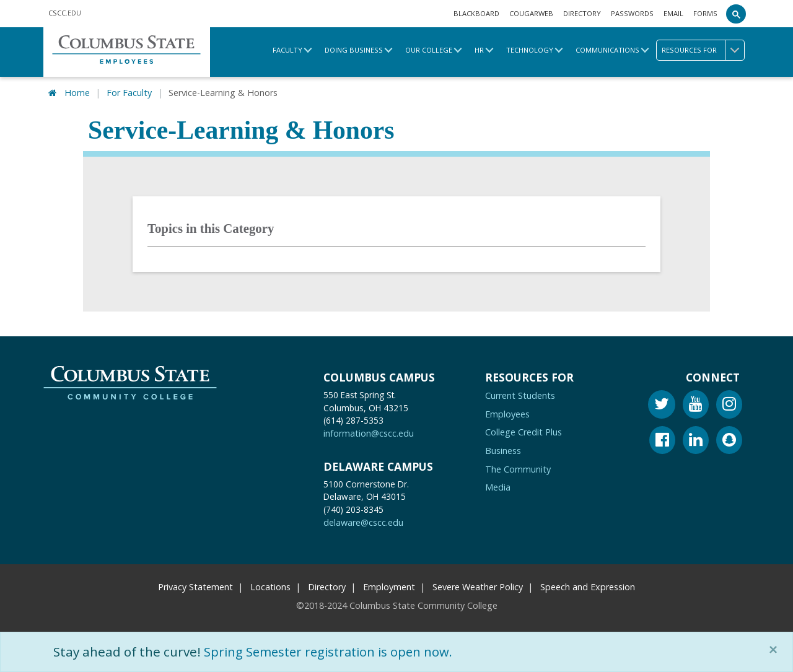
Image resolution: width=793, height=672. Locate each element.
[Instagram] (729, 406)
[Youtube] (696, 406)
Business (503, 451)
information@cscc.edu (369, 434)
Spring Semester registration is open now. (332, 652)
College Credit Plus (524, 433)
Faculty (287, 50)
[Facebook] (662, 442)
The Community (518, 469)
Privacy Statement (195, 587)
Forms (705, 13)
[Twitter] (662, 406)
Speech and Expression (588, 587)
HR (479, 50)
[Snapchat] (729, 442)
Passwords (632, 13)
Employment (389, 587)
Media (498, 487)
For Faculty (129, 93)
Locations (270, 587)
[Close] (776, 650)
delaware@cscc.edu (363, 522)
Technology (530, 50)
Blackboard (476, 13)
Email (673, 13)
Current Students (520, 395)
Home (77, 93)
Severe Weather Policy (478, 587)
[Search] (736, 14)
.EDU (65, 13)
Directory (582, 13)
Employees (507, 414)
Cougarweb (531, 13)
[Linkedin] (696, 442)
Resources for (703, 50)
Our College (429, 50)
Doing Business (354, 50)
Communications (607, 50)
